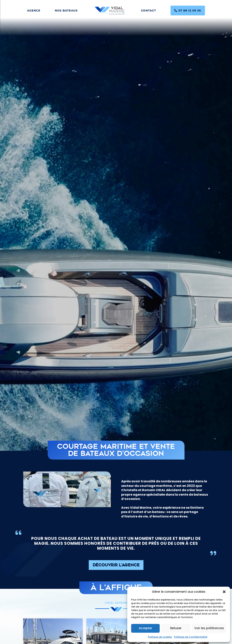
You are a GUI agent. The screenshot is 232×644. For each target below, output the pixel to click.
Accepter (146, 628)
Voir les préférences (209, 628)
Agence (34, 11)
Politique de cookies (160, 637)
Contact (148, 11)
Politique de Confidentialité (191, 637)
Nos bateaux (66, 11)
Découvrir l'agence (116, 565)
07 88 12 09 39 (188, 11)
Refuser (176, 628)
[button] (224, 592)
